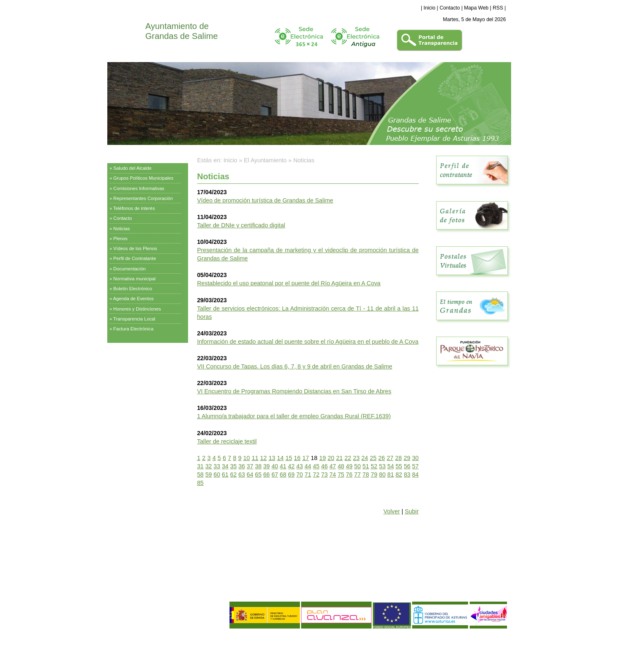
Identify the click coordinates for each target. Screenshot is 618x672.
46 (324, 466)
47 (333, 466)
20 (331, 458)
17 (306, 458)
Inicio (430, 8)
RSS (498, 8)
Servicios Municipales (134, 354)
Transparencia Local (134, 319)
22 (348, 458)
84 (415, 474)
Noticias (122, 229)
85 (200, 483)
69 (291, 474)
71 (308, 474)
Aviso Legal (123, 642)
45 (316, 466)
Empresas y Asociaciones (138, 395)
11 (255, 458)
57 (415, 466)
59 (209, 474)
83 (407, 474)
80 (382, 474)
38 (258, 466)
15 (289, 458)
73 (324, 474)
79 (374, 474)
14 (280, 458)
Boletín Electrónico (133, 289)
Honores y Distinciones (137, 309)
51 (366, 466)
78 (366, 474)
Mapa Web (476, 8)
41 (283, 466)
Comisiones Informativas (139, 188)
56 (407, 466)
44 (308, 466)
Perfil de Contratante (135, 258)
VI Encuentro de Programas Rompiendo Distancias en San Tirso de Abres (294, 391)
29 (407, 458)
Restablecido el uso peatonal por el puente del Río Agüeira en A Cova (289, 283)
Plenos (121, 238)
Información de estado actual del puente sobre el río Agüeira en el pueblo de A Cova (308, 342)
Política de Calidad (151, 649)
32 (209, 466)
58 (200, 474)
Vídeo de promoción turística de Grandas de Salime (265, 200)
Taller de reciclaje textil (227, 441)
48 (341, 466)
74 (333, 474)
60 (217, 474)
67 (275, 474)
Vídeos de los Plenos (135, 248)
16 (297, 458)
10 (246, 458)
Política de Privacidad (162, 642)
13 (272, 458)
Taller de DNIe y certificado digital (241, 225)
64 (250, 474)
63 (242, 474)
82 (399, 474)
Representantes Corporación (143, 198)
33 (217, 466)
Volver (392, 511)
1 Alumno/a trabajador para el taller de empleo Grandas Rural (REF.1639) (294, 416)
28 (398, 458)
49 (349, 466)
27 (390, 458)
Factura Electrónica (134, 329)
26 (381, 458)
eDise (501, 637)
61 (225, 474)
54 (391, 466)
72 (316, 474)
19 (323, 458)
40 (275, 466)
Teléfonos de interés (134, 208)
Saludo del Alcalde (133, 168)
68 (283, 474)
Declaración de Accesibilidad (171, 656)
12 (263, 458)
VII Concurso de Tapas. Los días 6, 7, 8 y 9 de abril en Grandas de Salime (295, 366)
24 (365, 458)
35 (234, 466)
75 (341, 474)
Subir (412, 511)
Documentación (130, 269)
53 (382, 466)
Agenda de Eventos (133, 299)
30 (415, 458)
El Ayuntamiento (128, 155)
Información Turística (133, 374)
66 (266, 474)
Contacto (450, 8)
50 (357, 466)
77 (357, 474)
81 (391, 474)
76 (349, 474)
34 (225, 466)
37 (250, 466)
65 (258, 474)
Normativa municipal (135, 279)
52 (374, 466)
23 (356, 458)
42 (291, 466)
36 (242, 466)
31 (200, 466)
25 (373, 458)
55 (399, 466)
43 (299, 466)
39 (266, 466)
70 (299, 474)
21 (339, 458)
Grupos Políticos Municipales (144, 178)
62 (234, 474)
